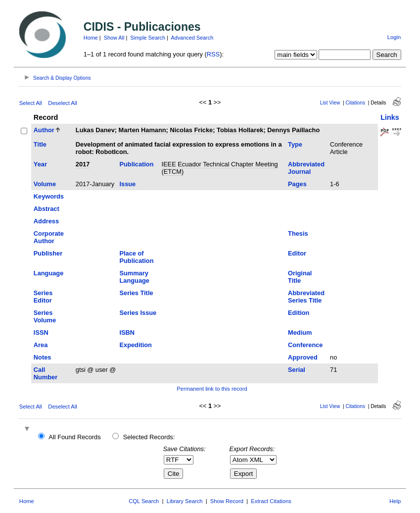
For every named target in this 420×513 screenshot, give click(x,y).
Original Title (300, 277)
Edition (299, 313)
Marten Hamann (142, 130)
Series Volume (45, 316)
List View (330, 103)
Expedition (136, 345)
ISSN (41, 333)
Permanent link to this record (212, 389)
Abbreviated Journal (306, 168)
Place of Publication (137, 257)
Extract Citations (271, 501)
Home (91, 38)
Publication (137, 164)
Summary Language (135, 277)
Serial (297, 370)
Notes (43, 357)
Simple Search (148, 38)
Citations (355, 103)
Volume (45, 184)
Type (295, 144)
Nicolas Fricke (191, 130)
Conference (305, 345)
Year (40, 164)
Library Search (185, 501)
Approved (303, 357)
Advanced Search (192, 38)
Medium (300, 333)
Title (40, 144)
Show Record (227, 501)
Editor (297, 253)
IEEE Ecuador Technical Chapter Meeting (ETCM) (220, 168)
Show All (114, 38)
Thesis (298, 233)
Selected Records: (149, 437)
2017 (83, 164)
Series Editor (43, 297)
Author (44, 130)
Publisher (48, 253)
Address (46, 221)
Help (395, 501)
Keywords (49, 196)
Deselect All (62, 103)
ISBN (127, 333)
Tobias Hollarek (240, 130)
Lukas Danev (95, 130)
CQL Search (144, 501)
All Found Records (74, 437)
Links (390, 117)
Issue (128, 184)
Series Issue (138, 313)
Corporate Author (49, 237)
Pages (297, 184)
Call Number (46, 373)
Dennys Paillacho (293, 130)
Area (41, 345)
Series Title (137, 293)
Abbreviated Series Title (306, 297)
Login (394, 37)
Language (48, 273)
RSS (213, 54)
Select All (31, 103)
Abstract (47, 209)
